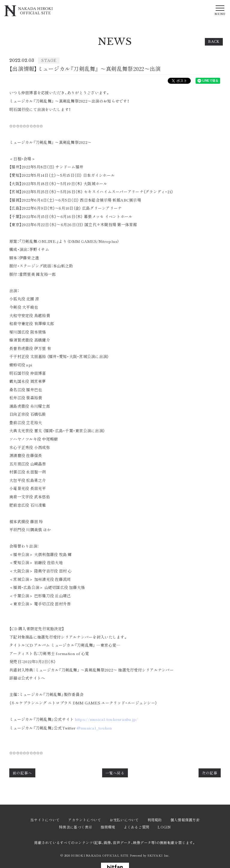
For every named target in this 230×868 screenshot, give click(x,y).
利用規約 (155, 820)
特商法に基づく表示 (75, 827)
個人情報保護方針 (185, 820)
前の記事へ (22, 773)
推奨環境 (108, 827)
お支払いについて (124, 820)
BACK (214, 42)
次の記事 (210, 773)
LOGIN (164, 827)
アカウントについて (84, 820)
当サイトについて (45, 820)
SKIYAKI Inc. (158, 855)
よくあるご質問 (137, 827)
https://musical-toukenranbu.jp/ (106, 719)
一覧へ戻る (115, 773)
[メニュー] (220, 10)
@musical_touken (94, 728)
